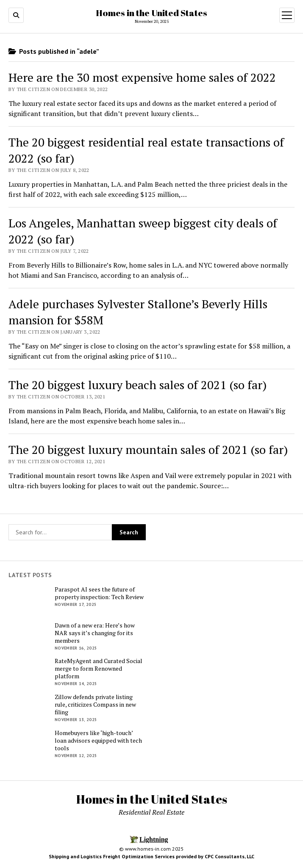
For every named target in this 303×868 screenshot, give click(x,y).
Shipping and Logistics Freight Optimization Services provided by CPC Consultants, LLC (151, 856)
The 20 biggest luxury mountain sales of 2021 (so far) (148, 449)
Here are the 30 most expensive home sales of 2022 (142, 77)
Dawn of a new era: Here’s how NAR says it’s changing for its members (95, 633)
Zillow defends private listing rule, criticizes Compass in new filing (95, 705)
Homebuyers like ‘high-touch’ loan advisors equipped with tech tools (98, 741)
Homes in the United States (151, 13)
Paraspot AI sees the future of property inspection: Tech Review (99, 593)
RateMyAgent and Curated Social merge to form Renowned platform (99, 669)
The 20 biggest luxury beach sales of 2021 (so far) (138, 385)
